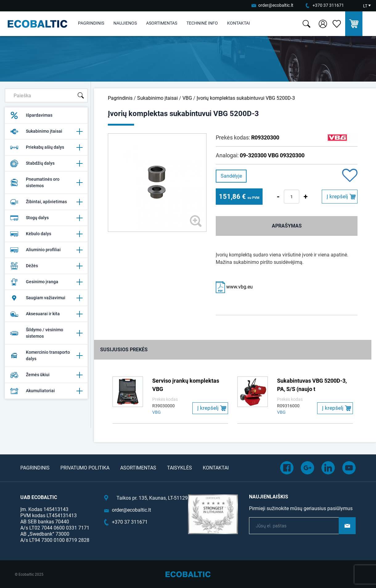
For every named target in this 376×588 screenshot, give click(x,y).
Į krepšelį (337, 196)
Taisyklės (180, 468)
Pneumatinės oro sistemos (46, 182)
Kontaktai (239, 23)
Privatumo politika (85, 468)
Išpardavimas (31, 115)
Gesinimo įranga (46, 282)
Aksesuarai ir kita (46, 314)
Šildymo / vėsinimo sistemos (46, 333)
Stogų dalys (46, 218)
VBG (187, 98)
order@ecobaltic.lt (276, 5)
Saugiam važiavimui (46, 298)
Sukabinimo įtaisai (46, 131)
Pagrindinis (91, 23)
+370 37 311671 (328, 5)
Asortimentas (162, 23)
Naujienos (125, 23)
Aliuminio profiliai (46, 250)
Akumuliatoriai (46, 391)
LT (365, 6)
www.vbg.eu (234, 287)
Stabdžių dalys (46, 163)
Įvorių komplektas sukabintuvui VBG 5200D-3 (246, 98)
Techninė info (202, 23)
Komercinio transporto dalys (46, 355)
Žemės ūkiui (46, 375)
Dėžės (46, 266)
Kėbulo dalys (46, 234)
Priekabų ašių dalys (46, 147)
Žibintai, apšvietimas (46, 202)
